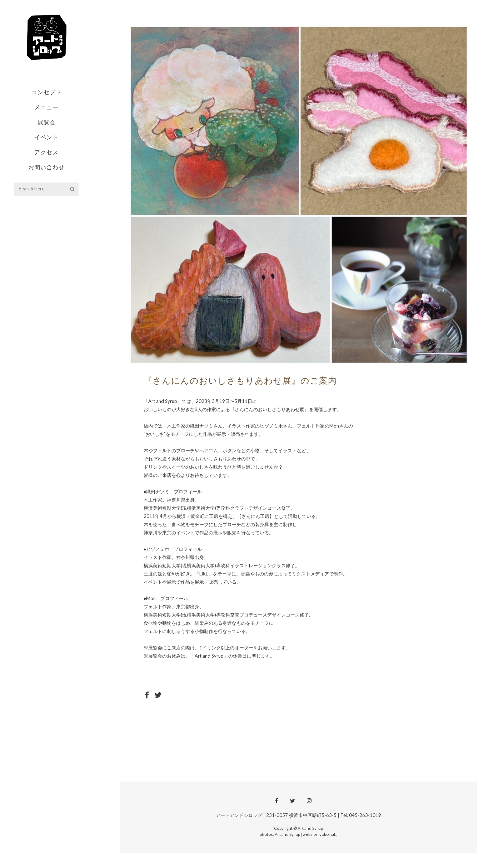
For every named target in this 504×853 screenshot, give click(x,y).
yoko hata (328, 834)
